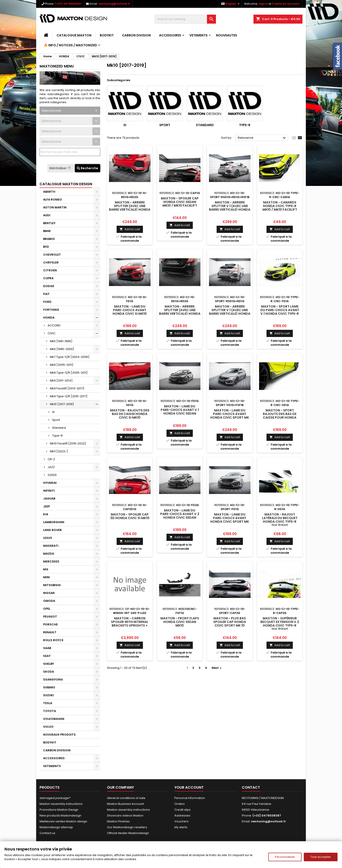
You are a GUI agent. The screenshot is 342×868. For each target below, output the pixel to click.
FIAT (46, 294)
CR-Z (51, 459)
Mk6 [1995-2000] (62, 349)
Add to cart (130, 229)
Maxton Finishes (118, 821)
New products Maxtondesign (60, 816)
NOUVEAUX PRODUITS (59, 735)
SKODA (49, 672)
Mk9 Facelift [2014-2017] (67, 388)
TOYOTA (50, 711)
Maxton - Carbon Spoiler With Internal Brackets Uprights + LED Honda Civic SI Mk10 (130, 624)
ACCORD (54, 325)
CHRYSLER (51, 262)
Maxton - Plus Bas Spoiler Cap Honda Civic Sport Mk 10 (230, 622)
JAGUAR (49, 499)
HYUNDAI (50, 483)
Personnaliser (285, 857)
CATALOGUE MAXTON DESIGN (66, 184)
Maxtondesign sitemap (56, 827)
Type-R (57, 436)
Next (217, 668)
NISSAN (49, 593)
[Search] (185, 19)
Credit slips (182, 810)
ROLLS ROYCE (53, 640)
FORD (47, 302)
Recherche (88, 168)
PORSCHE (50, 624)
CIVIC (52, 333)
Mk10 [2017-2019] (62, 404)
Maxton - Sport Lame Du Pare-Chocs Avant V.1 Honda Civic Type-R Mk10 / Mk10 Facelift (280, 312)
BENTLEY (49, 223)
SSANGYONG (53, 679)
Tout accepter (321, 857)
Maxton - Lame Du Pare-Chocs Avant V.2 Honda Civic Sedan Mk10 (180, 516)
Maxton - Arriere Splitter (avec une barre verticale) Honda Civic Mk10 (180, 312)
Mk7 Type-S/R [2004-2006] (70, 357)
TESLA (48, 703)
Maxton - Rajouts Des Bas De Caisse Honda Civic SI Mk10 (130, 414)
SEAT (47, 656)
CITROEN (50, 270)
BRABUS (49, 239)
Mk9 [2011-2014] (61, 380)
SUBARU (49, 687)
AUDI (47, 215)
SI (53, 412)
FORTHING (51, 310)
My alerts (181, 827)
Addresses (182, 816)
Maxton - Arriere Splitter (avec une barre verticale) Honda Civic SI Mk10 (130, 208)
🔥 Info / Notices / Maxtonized (70, 45)
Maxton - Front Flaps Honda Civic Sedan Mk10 (180, 622)
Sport (56, 420)
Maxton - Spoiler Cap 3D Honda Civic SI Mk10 (130, 516)
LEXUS (48, 538)
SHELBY (49, 664)
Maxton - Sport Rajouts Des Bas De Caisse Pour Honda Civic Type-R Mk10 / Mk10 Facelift (280, 417)
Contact (251, 787)
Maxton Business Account (125, 804)
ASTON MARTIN (55, 207)
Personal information (190, 798)
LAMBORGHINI (54, 522)
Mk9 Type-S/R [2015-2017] (69, 396)
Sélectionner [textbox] (51, 111)
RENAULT (50, 632)
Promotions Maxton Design (59, 810)
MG (46, 569)
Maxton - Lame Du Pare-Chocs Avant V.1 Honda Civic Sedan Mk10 (180, 412)
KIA (46, 514)
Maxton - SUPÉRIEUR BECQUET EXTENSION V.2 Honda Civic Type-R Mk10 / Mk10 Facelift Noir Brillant (280, 625)
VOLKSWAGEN (54, 719)
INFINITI (49, 491)
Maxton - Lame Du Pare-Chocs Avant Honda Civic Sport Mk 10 (230, 416)
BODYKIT (107, 35)
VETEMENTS (199, 35)
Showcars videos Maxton (125, 816)
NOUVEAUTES (227, 35)
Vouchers (181, 821)
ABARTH (49, 192)
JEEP (47, 506)
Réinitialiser (61, 168)
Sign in (263, 4)
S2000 (52, 475)
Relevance (262, 138)
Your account (189, 787)
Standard (59, 428)
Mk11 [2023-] (59, 451)
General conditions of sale (126, 798)
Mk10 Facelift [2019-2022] (68, 443)
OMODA (49, 601)
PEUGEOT (50, 617)
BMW (47, 231)
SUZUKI (49, 695)
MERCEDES (51, 561)
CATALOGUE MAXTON (74, 35)
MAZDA (49, 554)
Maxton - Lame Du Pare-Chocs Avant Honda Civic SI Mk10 (130, 310)
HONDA (49, 318)
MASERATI (51, 546)
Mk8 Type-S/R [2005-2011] (69, 373)
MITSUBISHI (52, 585)
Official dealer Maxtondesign (128, 833)
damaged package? (55, 798)
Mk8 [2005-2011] (62, 365)
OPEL (47, 609)
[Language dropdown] (231, 4)
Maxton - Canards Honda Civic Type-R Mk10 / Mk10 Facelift (280, 206)
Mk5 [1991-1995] (61, 341)
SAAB (47, 648)
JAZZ (51, 467)
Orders (180, 804)
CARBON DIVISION (136, 35)
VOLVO (48, 727)
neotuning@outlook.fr (114, 4)
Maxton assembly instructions (61, 804)
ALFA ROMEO (53, 200)
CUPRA (48, 278)
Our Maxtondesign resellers (127, 827)
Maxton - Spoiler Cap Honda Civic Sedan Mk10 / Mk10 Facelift (180, 202)
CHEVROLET (52, 255)
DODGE (49, 286)
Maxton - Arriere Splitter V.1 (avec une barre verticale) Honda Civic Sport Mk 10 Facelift (230, 210)
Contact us (47, 833)
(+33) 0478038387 (68, 4)
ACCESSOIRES (170, 35)
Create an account (286, 4)
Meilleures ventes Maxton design (63, 821)
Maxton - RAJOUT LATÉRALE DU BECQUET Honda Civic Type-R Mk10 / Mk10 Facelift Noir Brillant (280, 522)
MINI (47, 577)
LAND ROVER (52, 530)
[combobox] (70, 111)
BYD (46, 247)
